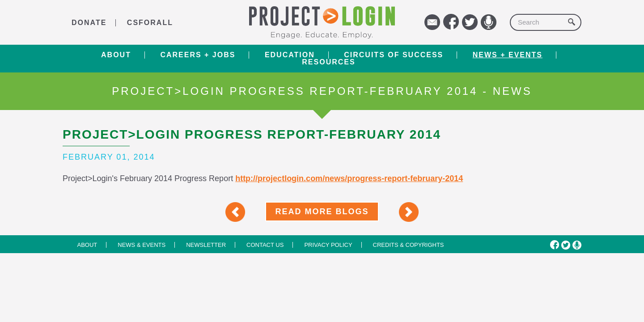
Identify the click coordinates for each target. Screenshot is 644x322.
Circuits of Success (394, 55)
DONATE (89, 23)
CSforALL (150, 23)
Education (290, 55)
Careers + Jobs (198, 55)
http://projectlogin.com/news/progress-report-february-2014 (349, 178)
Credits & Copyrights (409, 245)
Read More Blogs (322, 212)
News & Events (142, 245)
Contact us (265, 245)
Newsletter (206, 245)
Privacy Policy (328, 245)
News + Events (508, 55)
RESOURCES (328, 62)
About (116, 55)
